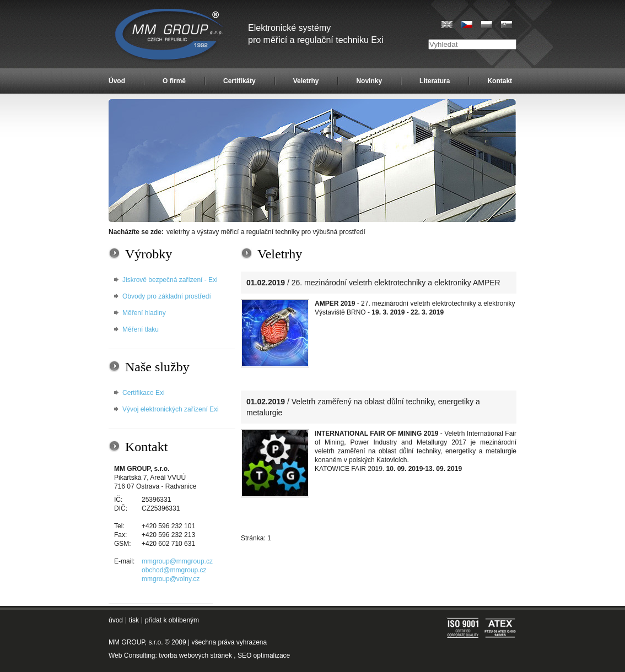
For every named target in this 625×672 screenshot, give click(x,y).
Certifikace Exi (144, 393)
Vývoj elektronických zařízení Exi (171, 409)
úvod (116, 620)
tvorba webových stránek (195, 655)
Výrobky (149, 254)
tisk (134, 620)
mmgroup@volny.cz (171, 579)
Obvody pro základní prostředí (167, 296)
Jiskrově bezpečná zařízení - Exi (170, 280)
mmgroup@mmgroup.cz (177, 561)
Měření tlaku (141, 329)
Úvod (117, 81)
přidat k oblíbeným (172, 620)
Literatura (435, 81)
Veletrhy (306, 81)
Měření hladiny (144, 313)
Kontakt (500, 81)
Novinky (369, 81)
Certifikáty (239, 81)
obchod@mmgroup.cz (174, 570)
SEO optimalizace (264, 655)
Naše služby (157, 367)
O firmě (174, 81)
